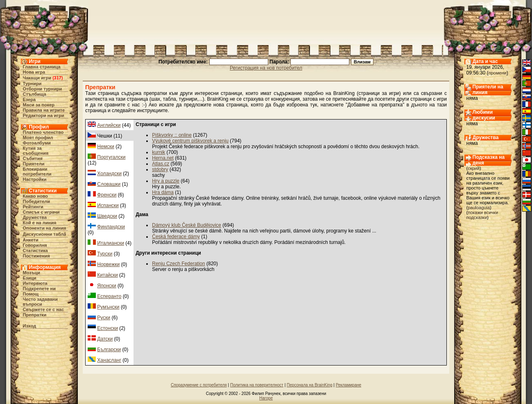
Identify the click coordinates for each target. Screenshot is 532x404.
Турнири (32, 84)
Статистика (36, 251)
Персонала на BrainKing (309, 385)
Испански (108, 205)
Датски (105, 339)
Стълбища (35, 94)
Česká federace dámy (176, 237)
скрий (474, 168)
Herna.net (163, 158)
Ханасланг (109, 360)
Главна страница (42, 67)
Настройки (35, 179)
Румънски (108, 307)
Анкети (31, 240)
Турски (105, 254)
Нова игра (34, 72)
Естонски (107, 328)
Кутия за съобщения (36, 151)
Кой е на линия (40, 223)
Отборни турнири (43, 89)
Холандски (109, 174)
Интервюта (35, 283)
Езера (29, 99)
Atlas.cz (161, 164)
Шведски (107, 216)
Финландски (111, 227)
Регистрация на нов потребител (266, 68)
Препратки (35, 315)
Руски (104, 318)
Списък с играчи (41, 212)
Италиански (111, 243)
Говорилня (35, 245)
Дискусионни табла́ (45, 234)
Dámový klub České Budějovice (187, 225)
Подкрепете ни (39, 289)
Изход (30, 326)
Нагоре (266, 398)
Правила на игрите (44, 110)
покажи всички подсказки (482, 215)
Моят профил (38, 138)
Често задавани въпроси (41, 302)
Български (109, 350)
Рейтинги (33, 207)
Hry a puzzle (166, 181)
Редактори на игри (44, 115)
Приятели (34, 164)
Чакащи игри (37, 78)
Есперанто (109, 296)
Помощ (31, 294)
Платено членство (43, 132)
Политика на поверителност (257, 385)
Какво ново (36, 196)
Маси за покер (39, 105)
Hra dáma (163, 192)
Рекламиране (349, 385)
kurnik (158, 152)
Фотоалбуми (37, 143)
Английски (109, 125)
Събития (33, 158)
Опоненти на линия (45, 228)
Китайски (107, 275)
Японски (106, 286)
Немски (106, 147)
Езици (30, 278)
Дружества (35, 217)
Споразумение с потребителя (199, 385)
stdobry (160, 169)
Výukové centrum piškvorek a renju (190, 141)
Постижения (36, 256)
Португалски (111, 157)
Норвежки (108, 264)
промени (498, 73)
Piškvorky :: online (172, 135)
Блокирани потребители (37, 172)
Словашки (109, 184)
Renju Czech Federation (178, 264)
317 (58, 78)
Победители (37, 201)
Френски (107, 195)
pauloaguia (479, 208)
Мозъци (32, 273)
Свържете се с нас (44, 309)
